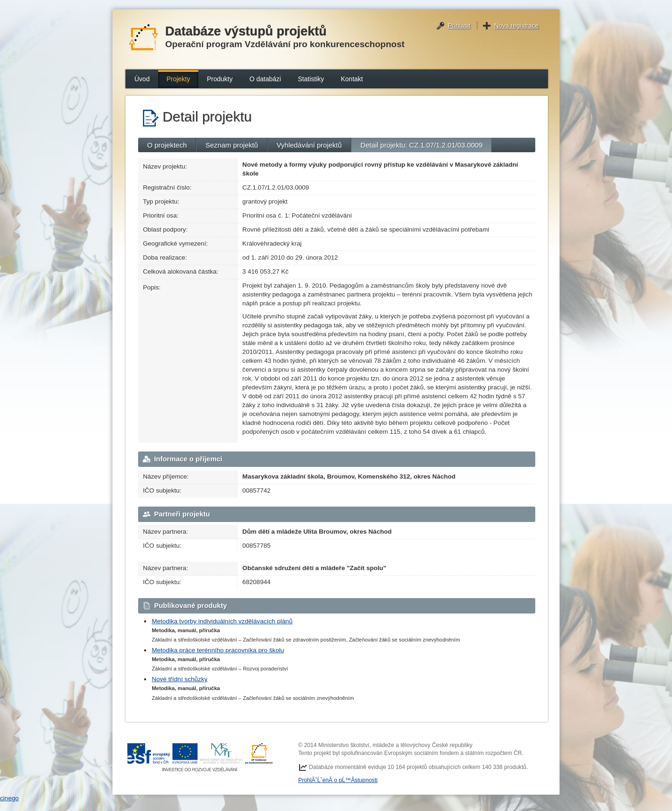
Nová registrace (516, 25)
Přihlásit (459, 25)
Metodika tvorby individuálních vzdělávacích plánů (222, 621)
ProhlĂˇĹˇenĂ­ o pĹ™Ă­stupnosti (338, 780)
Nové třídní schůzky (179, 679)
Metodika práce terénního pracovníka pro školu (218, 650)
